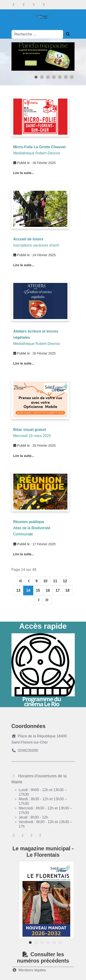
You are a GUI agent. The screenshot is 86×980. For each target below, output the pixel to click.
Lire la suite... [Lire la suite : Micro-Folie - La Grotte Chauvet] (24, 173)
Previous (22, 670)
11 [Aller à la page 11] (55, 581)
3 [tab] (43, 944)
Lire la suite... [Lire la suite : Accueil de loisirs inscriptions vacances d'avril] (24, 265)
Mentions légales (29, 970)
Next (64, 670)
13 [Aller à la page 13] (18, 590)
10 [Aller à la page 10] (45, 581)
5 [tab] (54, 944)
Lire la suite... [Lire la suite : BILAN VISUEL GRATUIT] (24, 456)
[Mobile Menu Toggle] (15, 16)
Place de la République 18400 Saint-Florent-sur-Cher (39, 739)
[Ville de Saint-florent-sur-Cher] (43, 16)
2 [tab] (37, 944)
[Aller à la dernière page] (47, 600)
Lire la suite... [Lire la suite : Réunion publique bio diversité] (24, 554)
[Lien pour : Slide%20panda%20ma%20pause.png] (43, 56)
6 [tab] (60, 944)
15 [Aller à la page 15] (38, 590)
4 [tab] (49, 944)
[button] (36, 77)
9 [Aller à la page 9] (37, 581)
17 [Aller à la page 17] (58, 590)
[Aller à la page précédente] (29, 581)
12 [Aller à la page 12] (65, 581)
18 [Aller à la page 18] (67, 590)
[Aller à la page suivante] (39, 600)
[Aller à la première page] (21, 581)
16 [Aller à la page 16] (48, 590)
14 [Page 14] (28, 590)
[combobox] (37, 34)
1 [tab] (31, 944)
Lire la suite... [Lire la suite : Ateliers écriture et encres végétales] (24, 363)
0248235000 (25, 750)
